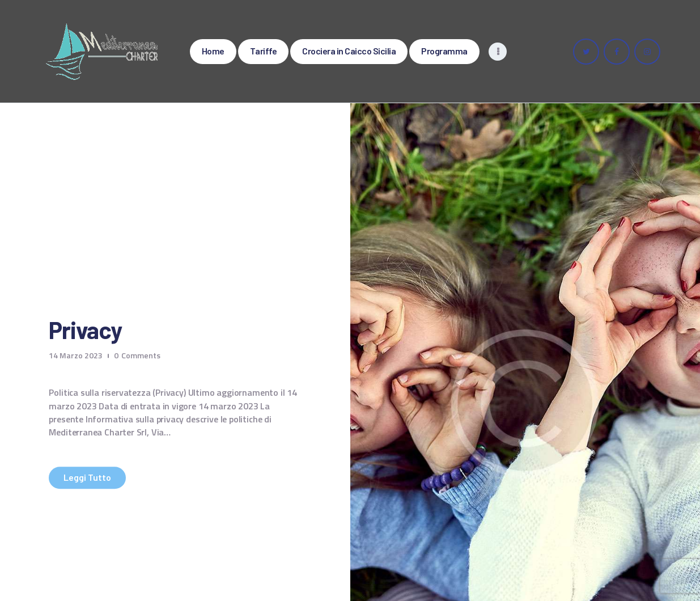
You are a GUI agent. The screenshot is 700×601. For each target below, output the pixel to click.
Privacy (85, 330)
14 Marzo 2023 (76, 355)
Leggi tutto (87, 478)
